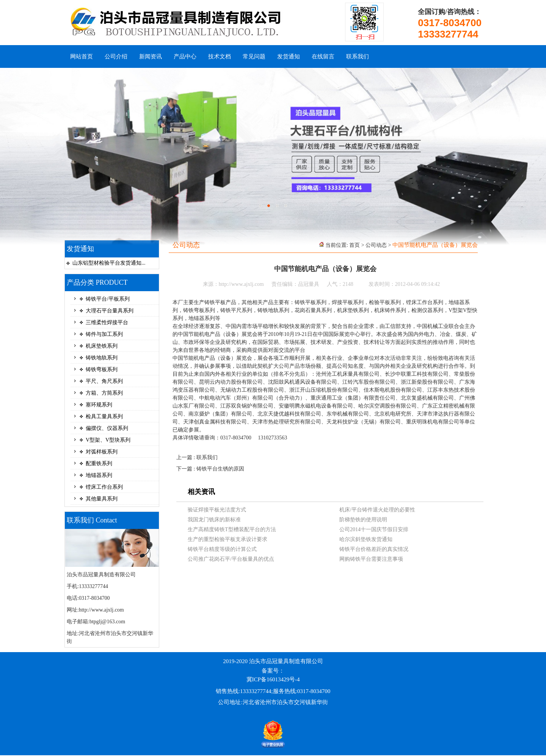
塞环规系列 (99, 405)
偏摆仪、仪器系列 (107, 428)
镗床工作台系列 (104, 487)
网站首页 (82, 56)
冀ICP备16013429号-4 (273, 679)
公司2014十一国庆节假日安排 (374, 529)
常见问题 (254, 56)
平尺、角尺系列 (104, 381)
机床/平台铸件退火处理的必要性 (377, 510)
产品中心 (185, 56)
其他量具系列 (102, 499)
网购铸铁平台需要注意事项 (371, 559)
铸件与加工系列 (104, 334)
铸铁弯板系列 (102, 369)
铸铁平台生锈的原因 (220, 469)
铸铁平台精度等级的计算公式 (222, 549)
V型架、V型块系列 (108, 440)
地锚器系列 (99, 475)
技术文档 (220, 56)
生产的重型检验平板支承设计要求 (227, 539)
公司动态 (376, 245)
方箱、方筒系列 (104, 393)
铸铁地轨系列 (102, 358)
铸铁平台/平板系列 (108, 299)
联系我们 (358, 56)
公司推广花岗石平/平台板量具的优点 (231, 559)
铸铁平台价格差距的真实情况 (374, 549)
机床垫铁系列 (102, 346)
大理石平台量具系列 (110, 311)
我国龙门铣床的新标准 (214, 520)
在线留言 (323, 56)
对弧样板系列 (102, 452)
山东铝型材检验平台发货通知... (109, 263)
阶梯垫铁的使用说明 (363, 520)
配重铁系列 (99, 463)
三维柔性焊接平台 (107, 322)
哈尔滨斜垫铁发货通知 (366, 539)
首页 (355, 245)
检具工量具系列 (104, 416)
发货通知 (289, 56)
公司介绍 (116, 56)
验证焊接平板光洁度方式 (217, 510)
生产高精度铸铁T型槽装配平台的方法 (232, 529)
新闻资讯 (151, 56)
